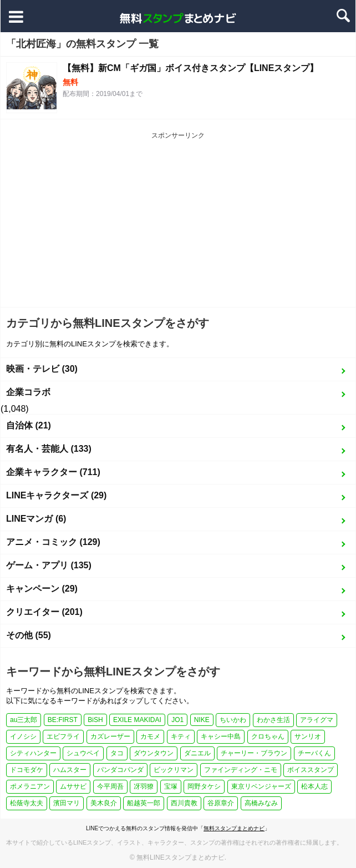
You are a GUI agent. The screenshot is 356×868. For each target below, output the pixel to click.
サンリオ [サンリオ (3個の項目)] (308, 736)
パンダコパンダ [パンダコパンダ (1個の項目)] (120, 770)
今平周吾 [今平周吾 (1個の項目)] (110, 786)
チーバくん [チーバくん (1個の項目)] (314, 753)
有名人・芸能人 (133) (49, 449)
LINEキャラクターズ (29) (56, 495)
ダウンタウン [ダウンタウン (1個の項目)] (154, 753)
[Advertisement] (178, 224)
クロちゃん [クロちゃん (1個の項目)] (268, 736)
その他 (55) (29, 635)
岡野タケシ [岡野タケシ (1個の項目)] (204, 786)
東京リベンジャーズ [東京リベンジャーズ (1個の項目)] (261, 786)
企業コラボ (28, 392)
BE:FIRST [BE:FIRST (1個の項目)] (63, 720)
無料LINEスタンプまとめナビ (180, 857)
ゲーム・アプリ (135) (49, 565)
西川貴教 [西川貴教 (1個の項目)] (184, 803)
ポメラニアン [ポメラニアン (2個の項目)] (30, 786)
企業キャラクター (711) (53, 472)
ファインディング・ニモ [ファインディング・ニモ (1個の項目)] (241, 770)
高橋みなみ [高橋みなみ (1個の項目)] (261, 803)
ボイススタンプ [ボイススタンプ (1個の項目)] (311, 770)
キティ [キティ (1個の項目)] (181, 736)
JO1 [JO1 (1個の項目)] (177, 720)
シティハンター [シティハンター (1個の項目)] (33, 753)
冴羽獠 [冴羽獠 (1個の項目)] (144, 786)
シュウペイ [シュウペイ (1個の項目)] (83, 753)
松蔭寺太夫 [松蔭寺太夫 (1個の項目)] (27, 803)
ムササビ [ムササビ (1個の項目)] (73, 786)
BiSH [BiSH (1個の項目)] (95, 720)
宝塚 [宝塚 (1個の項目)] (171, 786)
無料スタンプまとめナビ (234, 828)
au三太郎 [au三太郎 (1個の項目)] (24, 720)
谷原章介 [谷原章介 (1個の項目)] (221, 803)
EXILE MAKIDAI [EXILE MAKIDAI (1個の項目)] (137, 720)
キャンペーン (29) (42, 589)
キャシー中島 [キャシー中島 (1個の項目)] (221, 736)
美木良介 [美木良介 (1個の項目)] (104, 803)
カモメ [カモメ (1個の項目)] (150, 736)
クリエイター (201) (44, 612)
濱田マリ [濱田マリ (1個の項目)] (67, 803)
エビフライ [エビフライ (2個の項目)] (63, 736)
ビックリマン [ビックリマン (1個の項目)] (174, 770)
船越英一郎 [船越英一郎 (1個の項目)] (144, 803)
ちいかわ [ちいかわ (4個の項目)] (233, 720)
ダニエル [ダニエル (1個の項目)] (197, 753)
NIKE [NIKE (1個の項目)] (202, 720)
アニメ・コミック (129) (53, 542)
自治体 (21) (29, 425)
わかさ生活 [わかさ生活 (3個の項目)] (273, 720)
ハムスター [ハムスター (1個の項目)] (70, 770)
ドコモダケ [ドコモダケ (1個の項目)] (27, 770)
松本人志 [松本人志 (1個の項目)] (314, 786)
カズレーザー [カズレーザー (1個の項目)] (110, 736)
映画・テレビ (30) (42, 369)
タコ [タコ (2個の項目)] (117, 753)
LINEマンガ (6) (36, 519)
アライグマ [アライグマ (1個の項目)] (317, 720)
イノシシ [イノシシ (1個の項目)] (23, 736)
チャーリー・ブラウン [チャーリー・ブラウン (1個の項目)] (254, 753)
